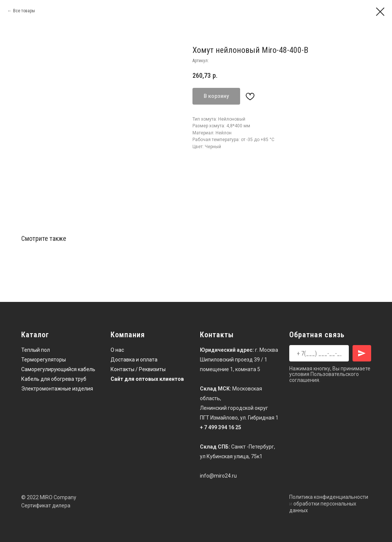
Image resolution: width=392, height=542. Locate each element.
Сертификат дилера (46, 506)
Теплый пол (36, 350)
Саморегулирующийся (49, 369)
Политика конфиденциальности (329, 497)
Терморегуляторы (44, 360)
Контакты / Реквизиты (138, 369)
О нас (117, 350)
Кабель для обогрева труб (54, 379)
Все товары (24, 11)
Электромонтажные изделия (57, 389)
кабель (87, 369)
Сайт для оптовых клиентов (147, 379)
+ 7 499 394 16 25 (221, 427)
